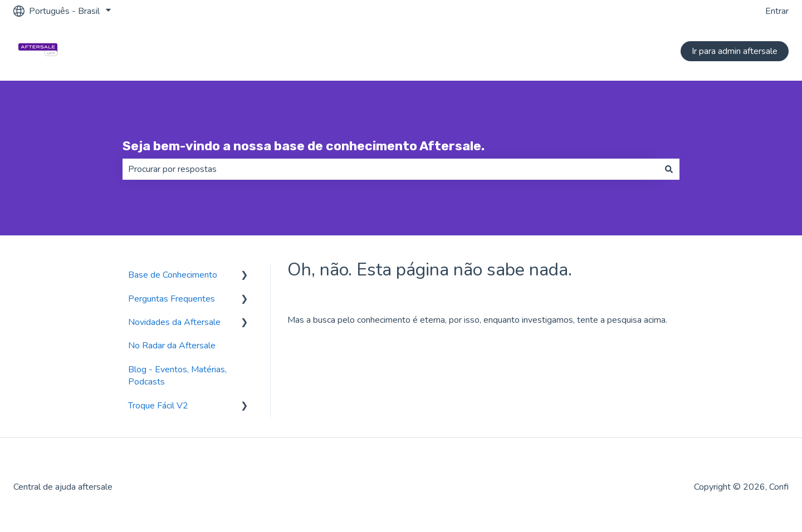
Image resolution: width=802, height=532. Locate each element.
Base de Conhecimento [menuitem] (173, 275)
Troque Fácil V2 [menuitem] (158, 406)
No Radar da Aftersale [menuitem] (172, 346)
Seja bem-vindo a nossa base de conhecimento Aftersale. (304, 146)
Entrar (777, 11)
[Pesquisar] (669, 169)
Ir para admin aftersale (735, 51)
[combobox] (390, 169)
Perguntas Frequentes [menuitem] (172, 299)
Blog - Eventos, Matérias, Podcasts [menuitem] (177, 376)
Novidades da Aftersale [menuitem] (174, 322)
